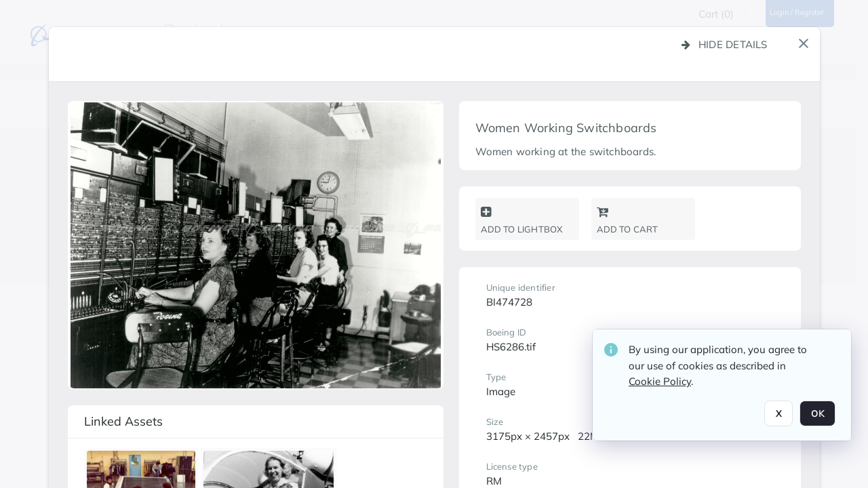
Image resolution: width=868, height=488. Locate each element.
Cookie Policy (660, 381)
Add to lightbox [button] (522, 220)
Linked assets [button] (123, 421)
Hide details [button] (725, 44)
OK (817, 413)
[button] (804, 43)
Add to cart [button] (628, 220)
